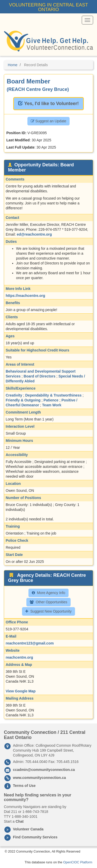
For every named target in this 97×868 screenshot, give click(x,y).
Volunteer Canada (28, 829)
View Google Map (21, 691)
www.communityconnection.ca (39, 778)
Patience (51, 400)
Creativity (14, 395)
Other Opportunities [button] (48, 602)
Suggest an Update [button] (49, 121)
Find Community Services (35, 837)
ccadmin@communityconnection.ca (44, 770)
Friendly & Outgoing (23, 400)
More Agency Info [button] (48, 593)
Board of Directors (39, 376)
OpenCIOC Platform (78, 862)
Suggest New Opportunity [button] (48, 611)
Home (13, 65)
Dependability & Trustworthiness (53, 395)
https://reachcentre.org (25, 296)
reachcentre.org (19, 657)
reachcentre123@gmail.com (30, 643)
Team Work (52, 405)
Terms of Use (24, 786)
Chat (20, 821)
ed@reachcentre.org (34, 234)
